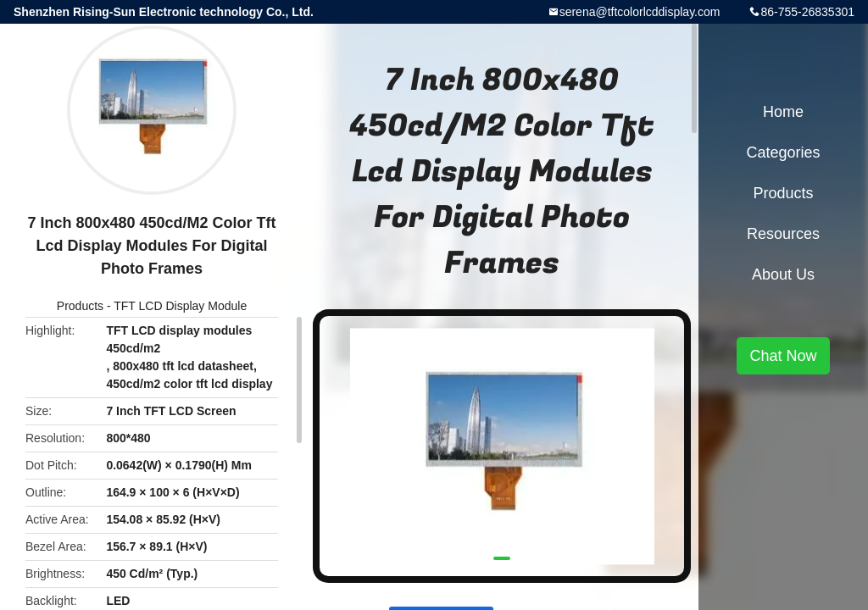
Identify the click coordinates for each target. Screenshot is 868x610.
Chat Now (783, 356)
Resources (783, 234)
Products (80, 306)
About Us (783, 274)
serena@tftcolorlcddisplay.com (640, 12)
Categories (783, 152)
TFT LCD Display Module (180, 306)
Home (783, 112)
